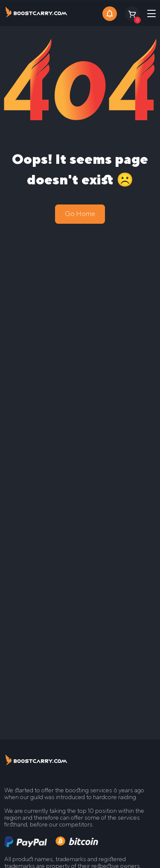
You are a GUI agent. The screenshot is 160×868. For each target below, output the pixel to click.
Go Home (80, 214)
